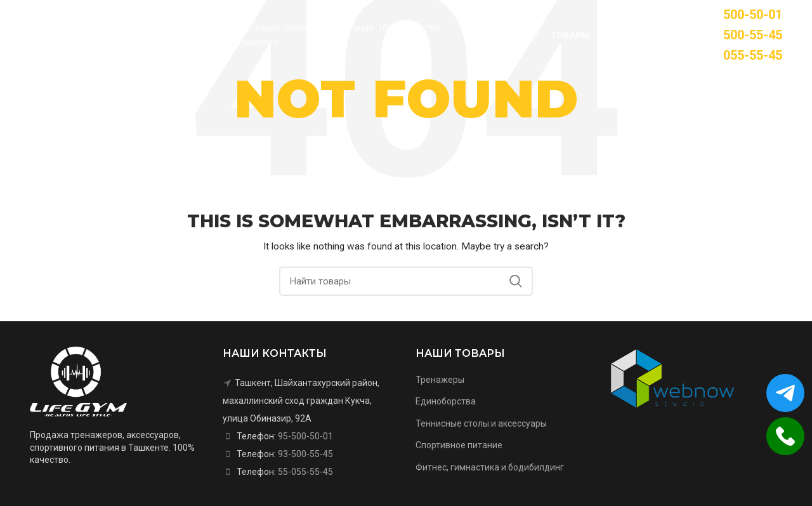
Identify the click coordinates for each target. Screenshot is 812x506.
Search (516, 281)
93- (743, 35)
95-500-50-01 (305, 436)
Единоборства (446, 401)
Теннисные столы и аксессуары (481, 423)
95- (743, 15)
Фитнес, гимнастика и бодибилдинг (490, 467)
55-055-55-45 (305, 472)
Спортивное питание (459, 445)
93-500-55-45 (305, 454)
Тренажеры (440, 380)
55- (743, 55)
